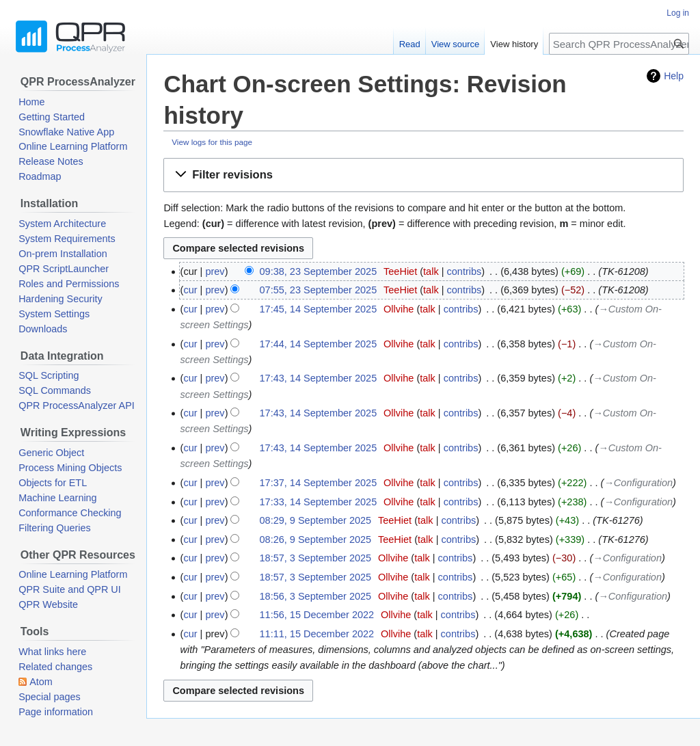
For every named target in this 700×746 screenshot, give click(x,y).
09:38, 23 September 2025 (319, 271)
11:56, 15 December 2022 (317, 615)
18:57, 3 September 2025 (316, 558)
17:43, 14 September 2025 (319, 378)
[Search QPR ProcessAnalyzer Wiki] (619, 44)
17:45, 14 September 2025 (319, 309)
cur (190, 290)
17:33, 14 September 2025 (319, 502)
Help (674, 76)
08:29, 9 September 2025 (316, 520)
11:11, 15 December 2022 (317, 634)
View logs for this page (212, 142)
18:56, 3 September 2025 (316, 596)
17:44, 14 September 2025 (319, 344)
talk (431, 271)
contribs (465, 271)
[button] (423, 175)
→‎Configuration (638, 483)
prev (215, 271)
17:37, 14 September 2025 (319, 483)
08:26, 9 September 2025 (316, 539)
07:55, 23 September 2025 (319, 290)
